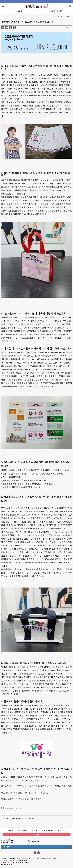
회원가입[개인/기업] (55, 11)
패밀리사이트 (36, 847)
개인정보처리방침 (23, 830)
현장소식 (70, 17)
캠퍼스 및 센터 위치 (48, 830)
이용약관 (10, 830)
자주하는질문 (62, 830)
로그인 (18, 11)
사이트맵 (35, 830)
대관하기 (36, 835)
